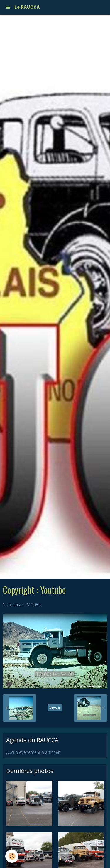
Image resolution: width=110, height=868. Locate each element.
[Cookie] (12, 856)
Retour (55, 708)
